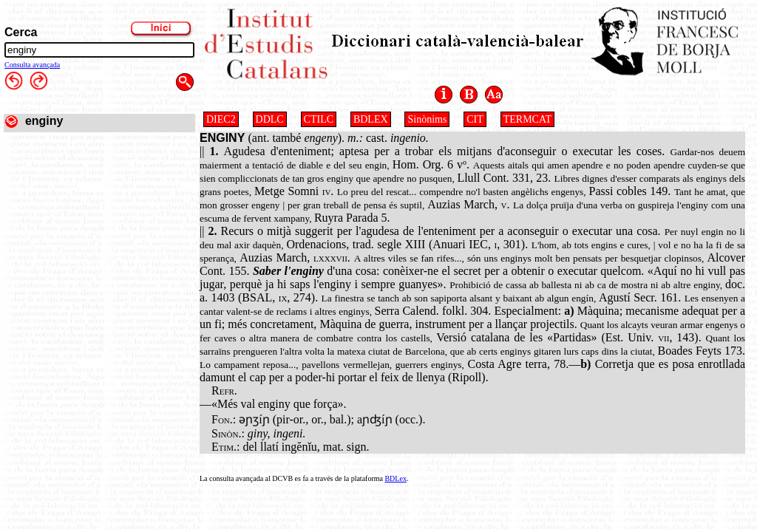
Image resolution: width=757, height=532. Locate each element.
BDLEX (371, 119)
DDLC (270, 119)
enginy (44, 121)
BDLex (395, 478)
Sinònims (427, 119)
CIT (475, 119)
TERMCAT (527, 119)
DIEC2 (221, 119)
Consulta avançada (32, 65)
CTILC (319, 119)
